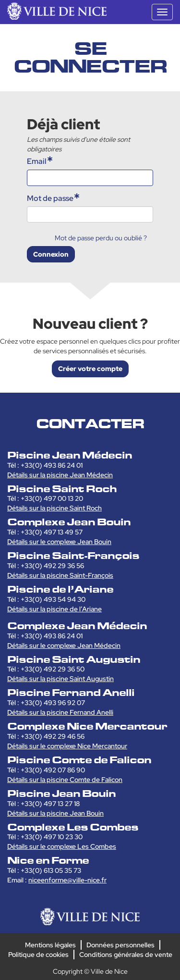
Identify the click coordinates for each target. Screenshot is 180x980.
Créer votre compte (90, 369)
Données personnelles (120, 945)
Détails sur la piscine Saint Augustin (60, 679)
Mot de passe (50, 198)
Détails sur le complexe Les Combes (62, 846)
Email (37, 161)
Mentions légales (50, 945)
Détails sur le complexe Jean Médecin (64, 645)
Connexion (51, 254)
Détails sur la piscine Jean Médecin (60, 475)
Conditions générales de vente (126, 955)
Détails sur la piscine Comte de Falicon (65, 780)
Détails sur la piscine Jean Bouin (55, 813)
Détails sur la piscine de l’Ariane (54, 609)
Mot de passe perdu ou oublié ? (101, 238)
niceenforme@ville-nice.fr (67, 880)
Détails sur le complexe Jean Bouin (59, 542)
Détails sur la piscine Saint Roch (54, 508)
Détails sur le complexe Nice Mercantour (67, 746)
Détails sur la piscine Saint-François (60, 575)
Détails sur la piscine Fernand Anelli (60, 712)
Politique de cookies (38, 955)
